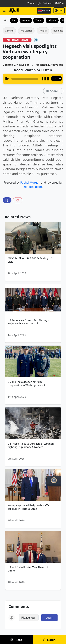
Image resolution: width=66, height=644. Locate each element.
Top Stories (26, 31)
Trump (39, 20)
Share (52, 91)
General (9, 31)
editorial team (33, 187)
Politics (43, 31)
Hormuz (26, 20)
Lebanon (52, 20)
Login (59, 11)
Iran (14, 20)
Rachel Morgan (30, 183)
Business (58, 31)
